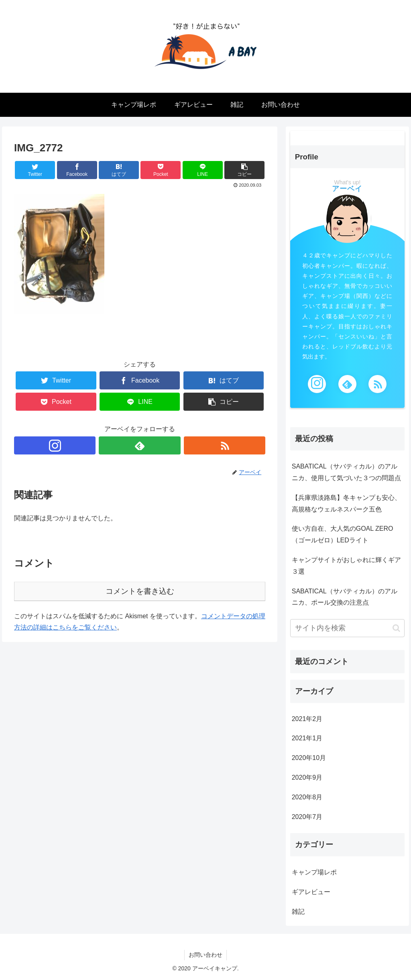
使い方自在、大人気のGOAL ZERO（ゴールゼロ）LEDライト (343, 534)
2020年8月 (307, 797)
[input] (347, 628)
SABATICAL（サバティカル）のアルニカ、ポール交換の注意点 (345, 597)
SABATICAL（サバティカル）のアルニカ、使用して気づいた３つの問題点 (346, 472)
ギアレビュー (311, 892)
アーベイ (347, 189)
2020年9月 (307, 777)
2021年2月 (307, 719)
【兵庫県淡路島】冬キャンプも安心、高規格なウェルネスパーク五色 (346, 503)
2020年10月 (309, 758)
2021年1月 (307, 738)
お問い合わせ (205, 955)
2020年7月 (307, 817)
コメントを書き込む (140, 591)
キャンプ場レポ (314, 872)
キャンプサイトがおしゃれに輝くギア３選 (346, 566)
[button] (396, 628)
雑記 (298, 912)
